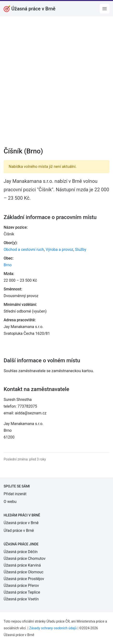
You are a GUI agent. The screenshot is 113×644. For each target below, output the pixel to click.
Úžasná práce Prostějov (24, 579)
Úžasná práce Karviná (22, 565)
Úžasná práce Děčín (21, 552)
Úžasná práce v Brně (21, 523)
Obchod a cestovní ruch (24, 250)
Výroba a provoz (59, 250)
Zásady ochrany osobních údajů (53, 628)
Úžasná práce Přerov (21, 586)
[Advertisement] (56, 85)
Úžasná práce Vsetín (21, 599)
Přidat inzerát (15, 494)
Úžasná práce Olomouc (24, 572)
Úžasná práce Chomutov (25, 558)
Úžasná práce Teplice (22, 592)
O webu (10, 502)
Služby (81, 250)
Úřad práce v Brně (19, 531)
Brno (8, 265)
